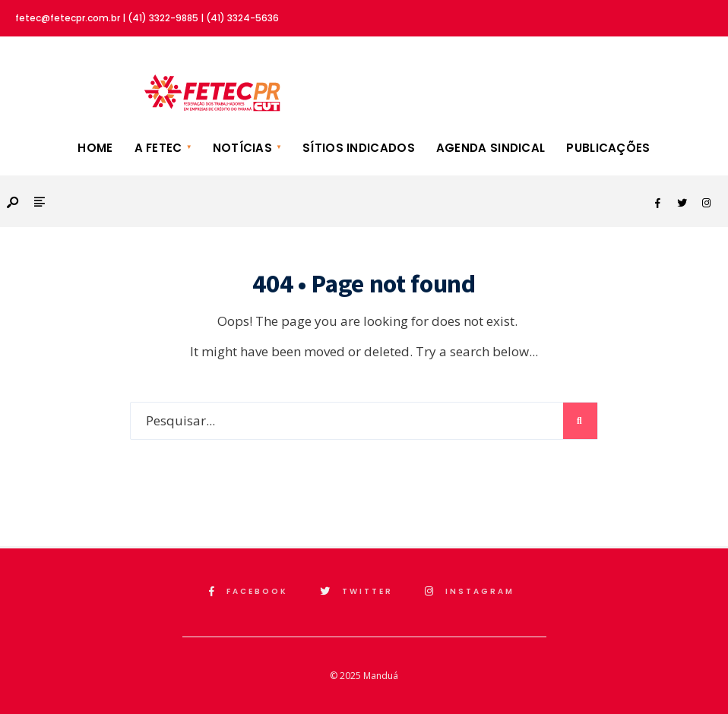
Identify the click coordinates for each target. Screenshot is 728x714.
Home (95, 148)
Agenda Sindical (491, 148)
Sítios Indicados (359, 148)
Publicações (608, 148)
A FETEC (158, 148)
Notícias (242, 148)
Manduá (381, 676)
